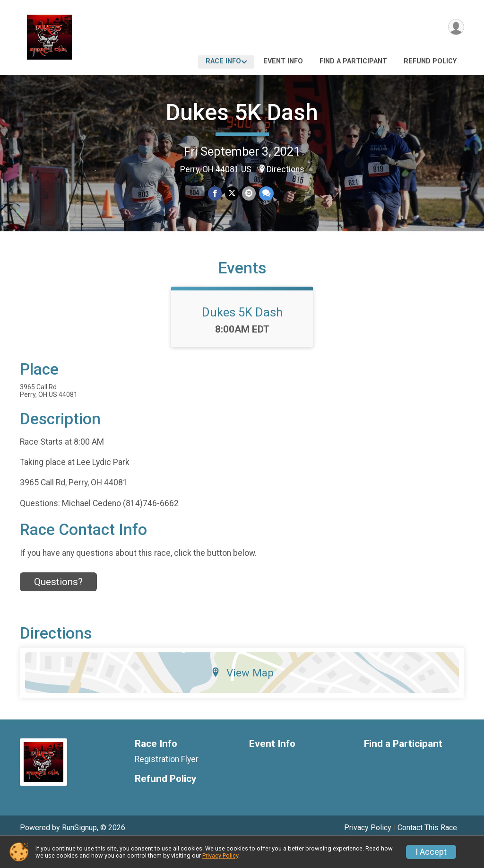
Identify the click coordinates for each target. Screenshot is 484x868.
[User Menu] (455, 28)
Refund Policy (430, 61)
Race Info (223, 61)
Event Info (283, 61)
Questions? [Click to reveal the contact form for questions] (58, 605)
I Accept (431, 852)
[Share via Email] (248, 194)
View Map (242, 695)
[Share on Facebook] (215, 194)
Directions (285, 169)
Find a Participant (353, 61)
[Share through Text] (265, 194)
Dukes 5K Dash (242, 112)
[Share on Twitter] (232, 194)
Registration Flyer (167, 782)
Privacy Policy (220, 855)
